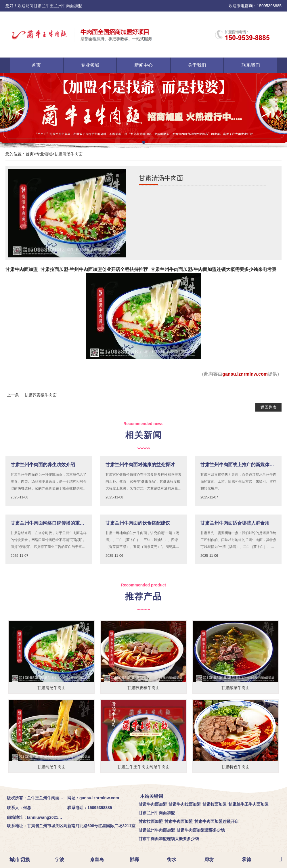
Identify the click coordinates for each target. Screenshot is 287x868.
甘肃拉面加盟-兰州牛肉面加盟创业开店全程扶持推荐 (94, 269)
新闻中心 (143, 65)
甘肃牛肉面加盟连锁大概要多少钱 (169, 839)
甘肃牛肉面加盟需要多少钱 (201, 830)
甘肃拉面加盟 (215, 804)
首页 (36, 65)
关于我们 (197, 65)
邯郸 (135, 860)
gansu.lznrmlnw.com (245, 374)
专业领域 (90, 65)
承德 (247, 860)
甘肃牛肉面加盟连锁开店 (217, 821)
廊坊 (210, 860)
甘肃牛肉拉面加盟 (185, 804)
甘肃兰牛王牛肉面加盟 (248, 804)
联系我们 (251, 65)
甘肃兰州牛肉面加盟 (157, 813)
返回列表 (269, 407)
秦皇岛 (97, 860)
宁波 (60, 860)
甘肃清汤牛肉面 (68, 154)
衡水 (172, 860)
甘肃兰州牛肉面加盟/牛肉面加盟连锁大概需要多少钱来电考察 (213, 269)
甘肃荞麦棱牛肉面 (41, 395)
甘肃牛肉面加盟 (22, 269)
